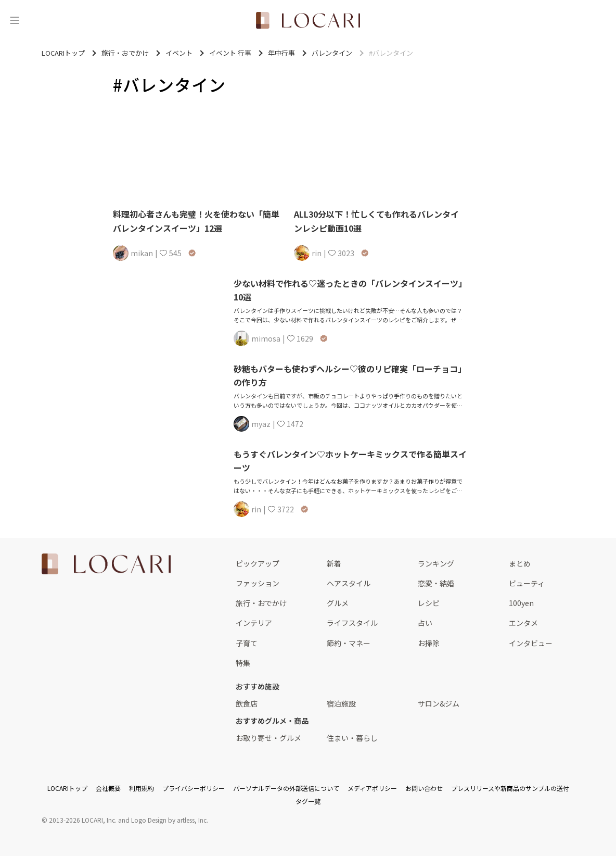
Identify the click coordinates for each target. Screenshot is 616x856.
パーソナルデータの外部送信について (286, 788)
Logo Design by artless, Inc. (170, 820)
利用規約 (142, 788)
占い (425, 623)
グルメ (338, 603)
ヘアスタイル (349, 583)
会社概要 (108, 788)
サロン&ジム (439, 703)
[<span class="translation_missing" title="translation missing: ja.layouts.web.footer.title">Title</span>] (106, 564)
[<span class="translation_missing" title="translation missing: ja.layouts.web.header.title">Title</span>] (308, 20)
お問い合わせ (424, 788)
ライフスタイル (352, 623)
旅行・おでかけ (261, 603)
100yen (521, 603)
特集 (243, 663)
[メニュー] (15, 20)
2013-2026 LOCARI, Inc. (83, 820)
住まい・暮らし (352, 738)
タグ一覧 (308, 801)
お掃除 (429, 643)
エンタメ (523, 623)
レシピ (429, 603)
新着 (334, 563)
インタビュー (531, 643)
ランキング (436, 563)
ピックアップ (258, 563)
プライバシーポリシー (194, 788)
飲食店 (247, 703)
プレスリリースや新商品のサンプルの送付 (510, 788)
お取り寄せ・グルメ (268, 738)
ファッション (258, 583)
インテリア (254, 623)
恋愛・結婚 (436, 583)
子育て (247, 643)
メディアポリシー (372, 788)
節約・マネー (349, 643)
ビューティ (527, 583)
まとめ (520, 563)
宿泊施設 (341, 703)
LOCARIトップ (67, 788)
